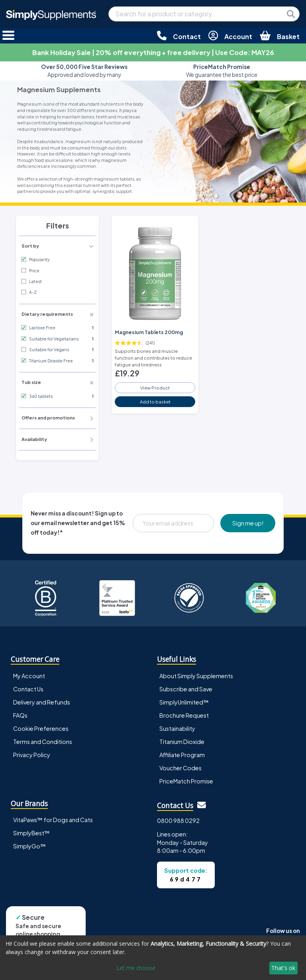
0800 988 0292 (178, 821)
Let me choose (136, 968)
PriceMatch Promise (186, 781)
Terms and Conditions (43, 742)
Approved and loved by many (84, 71)
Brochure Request (184, 715)
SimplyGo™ (29, 846)
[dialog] (153, 958)
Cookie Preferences (41, 728)
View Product (155, 388)
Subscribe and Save (186, 689)
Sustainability (177, 728)
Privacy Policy (32, 755)
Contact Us (28, 689)
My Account (29, 676)
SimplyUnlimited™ (184, 702)
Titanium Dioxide (182, 742)
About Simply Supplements (196, 676)
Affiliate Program (182, 755)
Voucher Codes (180, 768)
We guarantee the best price (222, 71)
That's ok (283, 968)
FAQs (20, 715)
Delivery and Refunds (42, 702)
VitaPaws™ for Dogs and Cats (53, 820)
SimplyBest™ (31, 833)
